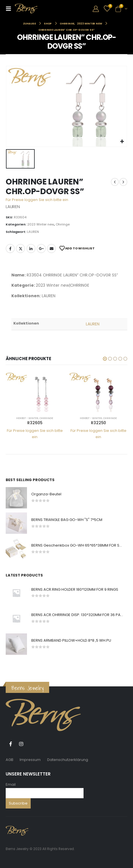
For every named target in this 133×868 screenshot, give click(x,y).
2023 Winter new (41, 224)
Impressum (30, 760)
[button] (105, 359)
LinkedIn (31, 249)
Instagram (21, 744)
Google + (41, 249)
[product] (35, 392)
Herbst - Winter (27, 418)
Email (11, 784)
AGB (10, 760)
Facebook (10, 249)
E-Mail (51, 249)
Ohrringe (63, 224)
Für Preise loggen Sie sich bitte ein (37, 200)
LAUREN (33, 232)
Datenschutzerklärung (68, 760)
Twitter (20, 249)
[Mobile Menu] (10, 9)
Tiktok (32, 744)
